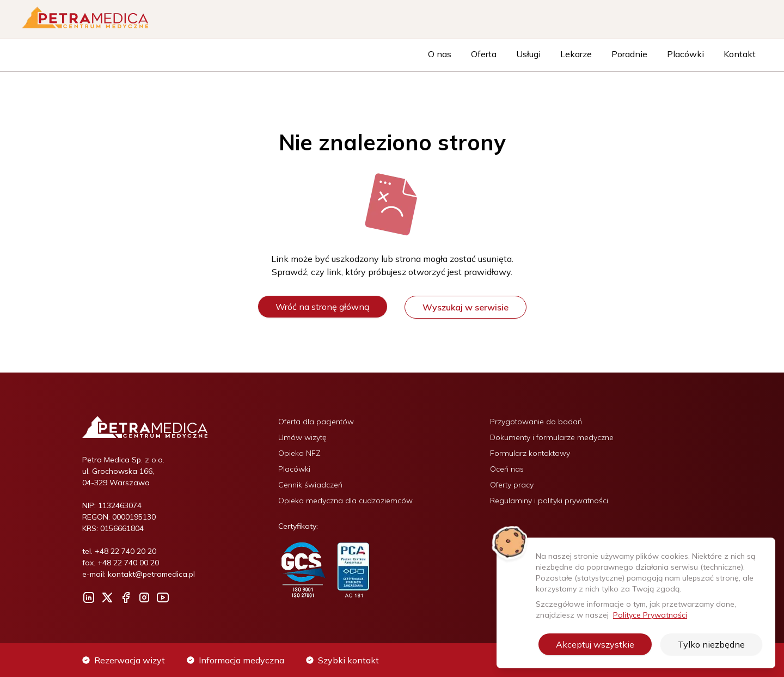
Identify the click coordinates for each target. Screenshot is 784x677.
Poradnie (629, 54)
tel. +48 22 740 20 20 (119, 551)
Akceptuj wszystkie (595, 644)
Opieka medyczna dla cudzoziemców (345, 501)
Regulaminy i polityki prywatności (549, 501)
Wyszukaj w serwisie (465, 307)
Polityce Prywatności (650, 615)
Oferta (484, 54)
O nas (440, 54)
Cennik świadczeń (310, 485)
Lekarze (576, 54)
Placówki (685, 54)
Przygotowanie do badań (536, 422)
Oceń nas (507, 469)
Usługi (528, 54)
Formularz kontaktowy (530, 453)
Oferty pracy (512, 485)
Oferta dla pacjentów (316, 422)
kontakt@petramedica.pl (151, 574)
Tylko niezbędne (711, 644)
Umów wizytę (302, 437)
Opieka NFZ (299, 453)
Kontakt (740, 54)
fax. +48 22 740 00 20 (121, 563)
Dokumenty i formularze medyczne (552, 437)
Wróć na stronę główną (323, 307)
